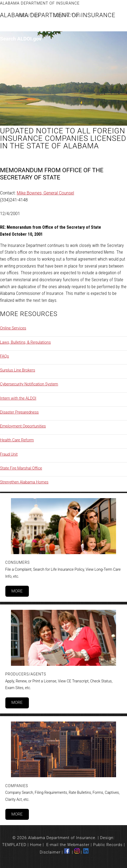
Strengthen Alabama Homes (24, 482)
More (17, 591)
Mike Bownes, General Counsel (46, 193)
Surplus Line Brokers (18, 370)
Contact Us (67, 15)
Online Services (13, 328)
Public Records (108, 845)
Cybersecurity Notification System (29, 384)
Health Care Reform (17, 440)
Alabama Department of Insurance (40, 3)
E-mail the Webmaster (68, 845)
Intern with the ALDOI (18, 398)
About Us (29, 15)
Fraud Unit (9, 454)
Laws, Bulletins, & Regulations (25, 342)
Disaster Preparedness (19, 412)
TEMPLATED (14, 845)
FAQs (4, 356)
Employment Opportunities (23, 426)
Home (36, 845)
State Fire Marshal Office (21, 468)
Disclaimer (50, 852)
